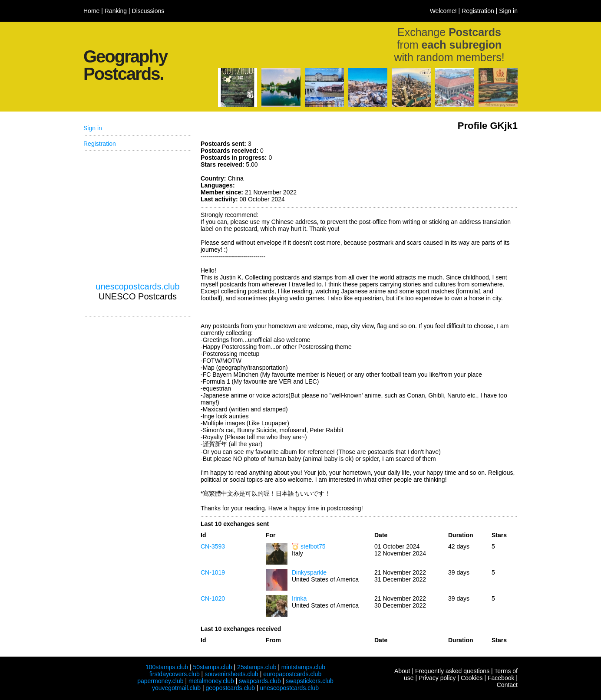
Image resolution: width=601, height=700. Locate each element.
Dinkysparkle (309, 572)
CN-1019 (213, 572)
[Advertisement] (138, 217)
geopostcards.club (231, 688)
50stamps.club (212, 667)
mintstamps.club (303, 667)
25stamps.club (257, 667)
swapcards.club (260, 681)
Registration (478, 11)
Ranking (116, 11)
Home (91, 11)
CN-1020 (213, 598)
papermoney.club (160, 681)
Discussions (148, 11)
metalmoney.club (211, 681)
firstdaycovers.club (175, 674)
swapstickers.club (310, 681)
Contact (507, 685)
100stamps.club (167, 667)
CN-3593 (213, 546)
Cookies (472, 678)
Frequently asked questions (452, 671)
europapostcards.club (292, 674)
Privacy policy (437, 678)
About (402, 671)
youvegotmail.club (176, 688)
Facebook (501, 678)
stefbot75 (313, 546)
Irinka (299, 598)
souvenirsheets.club (231, 674)
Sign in (508, 11)
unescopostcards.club (137, 286)
